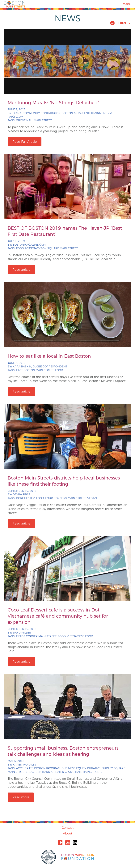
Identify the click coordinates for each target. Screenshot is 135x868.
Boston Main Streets (15, 4)
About (68, 833)
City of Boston (49, 857)
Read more (21, 797)
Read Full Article (25, 142)
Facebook (60, 843)
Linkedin (75, 843)
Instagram (68, 843)
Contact (68, 828)
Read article (21, 270)
